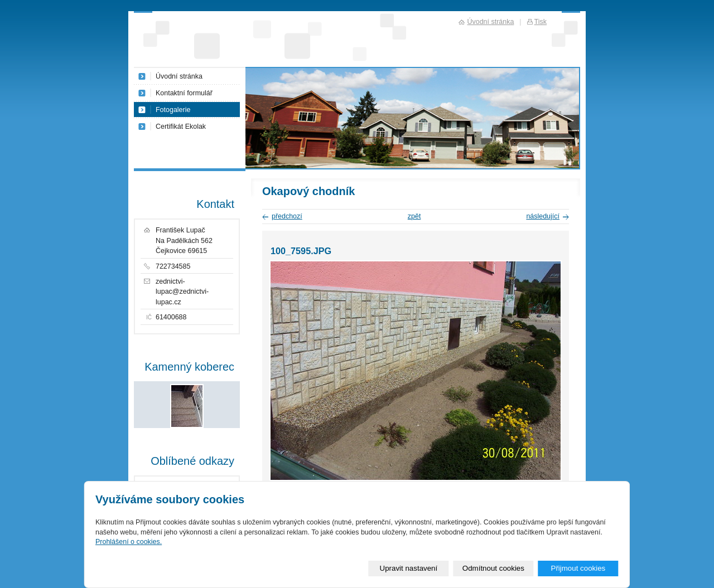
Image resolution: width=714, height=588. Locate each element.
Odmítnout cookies (493, 568)
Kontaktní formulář (184, 93)
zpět (414, 216)
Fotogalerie (173, 110)
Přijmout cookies (578, 568)
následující (543, 216)
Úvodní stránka (179, 76)
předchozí (287, 216)
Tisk (541, 22)
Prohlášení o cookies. (129, 542)
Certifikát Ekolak (181, 127)
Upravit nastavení (409, 568)
